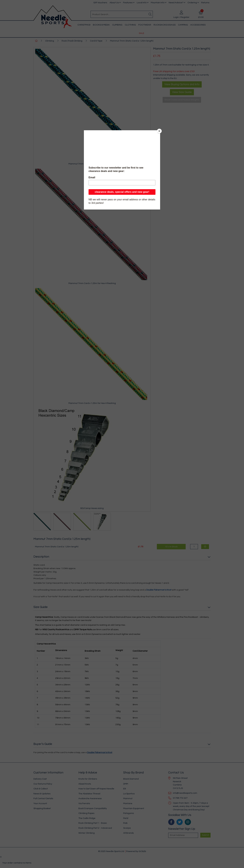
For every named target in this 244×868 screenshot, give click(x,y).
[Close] (159, 131)
